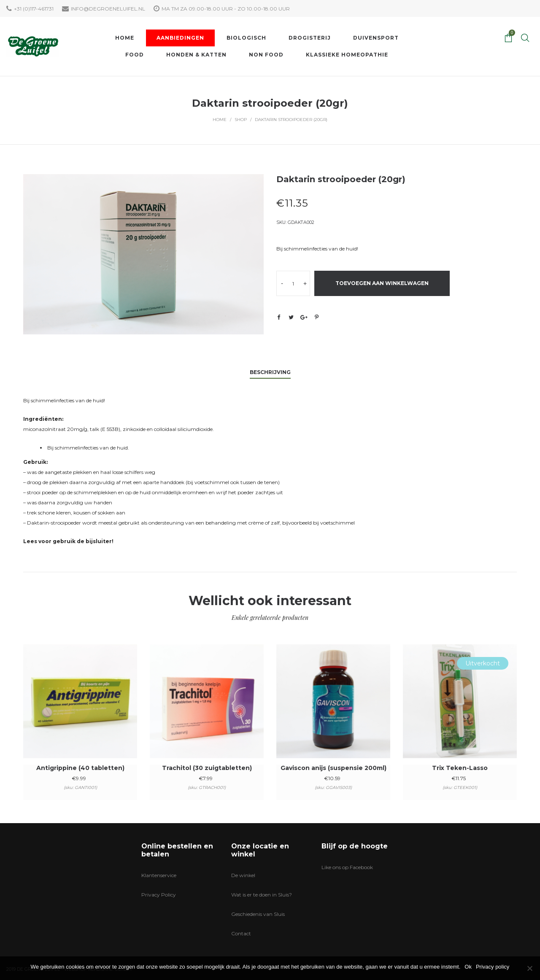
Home (220, 120)
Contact (241, 933)
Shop (241, 120)
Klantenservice (159, 875)
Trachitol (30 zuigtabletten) (207, 768)
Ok (468, 967)
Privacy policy (493, 967)
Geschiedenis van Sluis (258, 914)
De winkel (243, 875)
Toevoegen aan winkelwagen (382, 283)
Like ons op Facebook (347, 867)
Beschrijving (270, 372)
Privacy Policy (159, 895)
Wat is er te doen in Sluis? (262, 895)
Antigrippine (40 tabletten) (80, 768)
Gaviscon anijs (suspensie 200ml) (333, 768)
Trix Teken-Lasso (460, 768)
